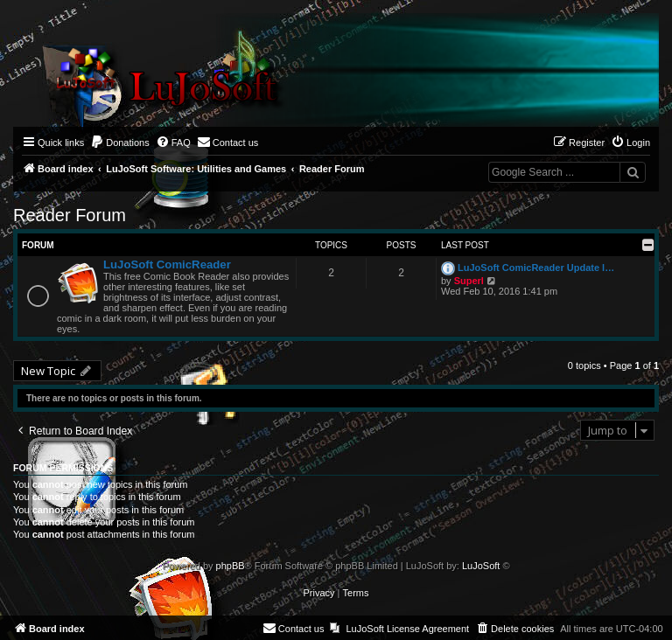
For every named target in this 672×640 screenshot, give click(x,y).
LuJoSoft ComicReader (167, 264)
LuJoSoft (481, 566)
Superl (469, 281)
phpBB (231, 566)
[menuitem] (120, 143)
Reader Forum (70, 215)
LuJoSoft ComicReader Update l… (536, 268)
